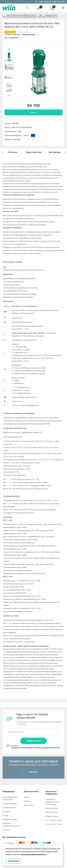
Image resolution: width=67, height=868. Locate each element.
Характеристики (34, 152)
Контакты (6, 829)
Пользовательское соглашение (10, 798)
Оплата (5, 815)
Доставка (6, 811)
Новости (27, 801)
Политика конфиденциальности (11, 824)
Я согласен (13, 861)
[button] (2, 152)
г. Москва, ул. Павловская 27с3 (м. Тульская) (52, 801)
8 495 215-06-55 (45, 2)
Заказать (34, 112)
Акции (27, 797)
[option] (9, 57)
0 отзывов (16, 34)
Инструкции (55, 152)
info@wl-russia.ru (52, 816)
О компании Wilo (9, 807)
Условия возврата (10, 803)
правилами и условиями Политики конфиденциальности (36, 747)
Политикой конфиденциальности (33, 854)
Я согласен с (33, 746)
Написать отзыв (29, 34)
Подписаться (33, 740)
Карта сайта (29, 805)
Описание (13, 152)
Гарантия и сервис (10, 819)
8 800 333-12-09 (58, 2)
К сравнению (12, 38)
